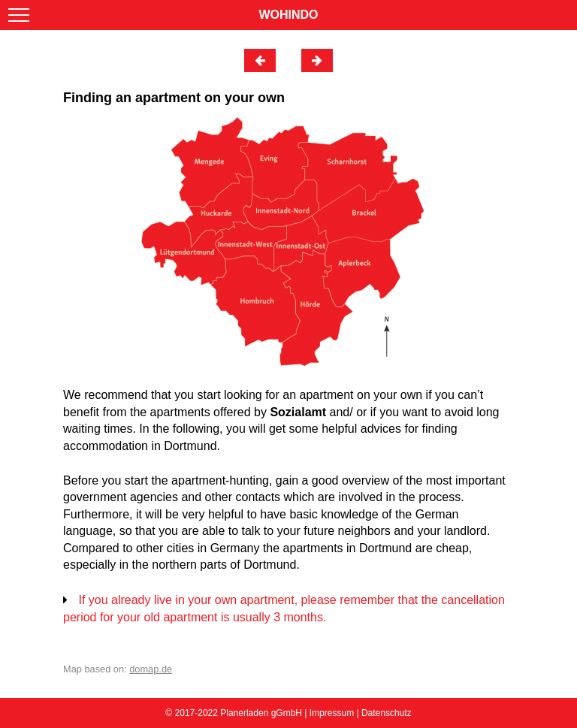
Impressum (332, 713)
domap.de (151, 669)
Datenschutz (387, 713)
